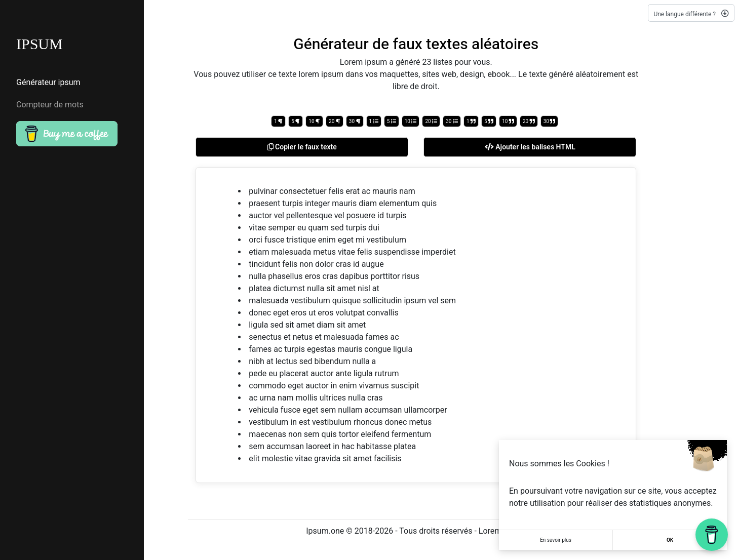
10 (314, 121)
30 (355, 121)
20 (335, 121)
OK (670, 540)
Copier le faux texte (302, 147)
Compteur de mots (50, 105)
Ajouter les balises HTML (530, 147)
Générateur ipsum (48, 83)
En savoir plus (556, 540)
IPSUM (40, 44)
